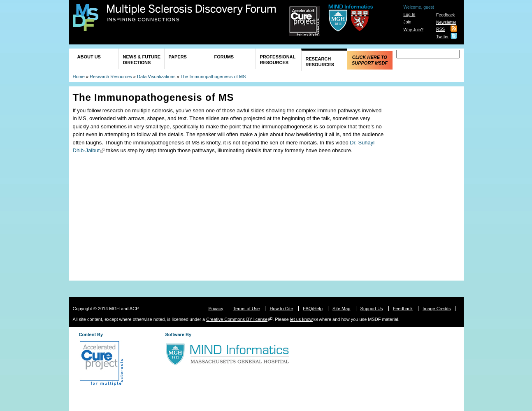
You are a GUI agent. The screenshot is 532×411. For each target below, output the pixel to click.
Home (79, 77)
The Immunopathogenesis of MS (213, 77)
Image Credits (437, 309)
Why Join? (413, 30)
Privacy (216, 309)
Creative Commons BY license (237, 319)
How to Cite (281, 309)
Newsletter (446, 22)
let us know (301, 319)
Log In (409, 15)
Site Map (341, 309)
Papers (178, 57)
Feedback (446, 15)
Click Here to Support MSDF (370, 60)
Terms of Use (247, 309)
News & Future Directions (142, 60)
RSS (440, 29)
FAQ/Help (313, 309)
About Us (89, 57)
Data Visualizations (156, 77)
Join (407, 22)
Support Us (372, 309)
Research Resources (320, 62)
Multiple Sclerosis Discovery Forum (192, 13)
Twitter (443, 37)
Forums (224, 57)
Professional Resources (278, 60)
